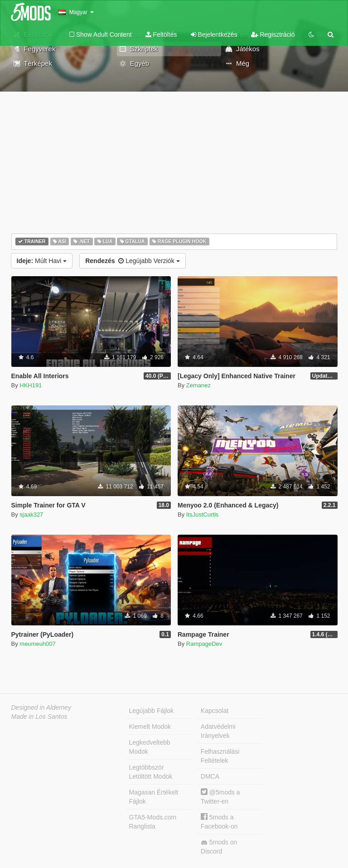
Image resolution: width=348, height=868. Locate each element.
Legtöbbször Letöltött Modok (151, 772)
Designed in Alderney (41, 707)
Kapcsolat (215, 711)
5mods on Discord (219, 847)
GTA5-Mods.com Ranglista (153, 822)
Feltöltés (161, 34)
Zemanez (198, 385)
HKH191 (31, 385)
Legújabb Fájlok (152, 711)
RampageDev (204, 644)
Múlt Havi (42, 261)
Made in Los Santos (39, 717)
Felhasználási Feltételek (220, 756)
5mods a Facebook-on (219, 822)
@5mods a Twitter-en (220, 797)
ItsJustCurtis (203, 514)
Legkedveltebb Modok (150, 747)
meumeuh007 (38, 644)
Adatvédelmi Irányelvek (218, 731)
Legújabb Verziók (132, 261)
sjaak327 (31, 514)
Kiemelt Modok (150, 727)
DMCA (210, 776)
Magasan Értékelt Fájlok (154, 797)
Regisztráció (273, 34)
